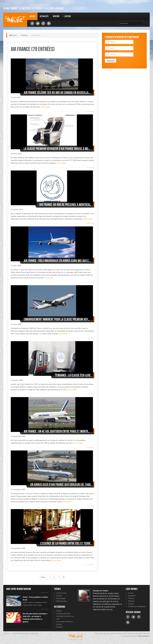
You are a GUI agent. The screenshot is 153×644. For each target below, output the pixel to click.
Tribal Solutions (143, 636)
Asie (58, 619)
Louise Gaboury (15, 20)
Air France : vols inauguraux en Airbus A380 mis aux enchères (57, 261)
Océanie (59, 627)
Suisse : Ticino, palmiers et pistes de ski (35, 598)
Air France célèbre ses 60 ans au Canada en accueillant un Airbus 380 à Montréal (57, 93)
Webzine (56, 16)
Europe (59, 624)
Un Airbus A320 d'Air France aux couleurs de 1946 (60, 485)
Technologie (61, 598)
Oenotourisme (62, 601)
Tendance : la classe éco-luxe (73, 375)
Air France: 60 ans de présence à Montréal (65, 205)
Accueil (32, 16)
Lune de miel (61, 593)
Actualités (44, 16)
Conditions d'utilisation (137, 606)
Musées (59, 596)
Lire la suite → (46, 107)
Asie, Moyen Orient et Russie (66, 621)
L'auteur (67, 16)
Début (43, 577)
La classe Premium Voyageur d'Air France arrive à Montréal (57, 149)
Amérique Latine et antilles (66, 616)
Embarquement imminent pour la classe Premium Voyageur (57, 319)
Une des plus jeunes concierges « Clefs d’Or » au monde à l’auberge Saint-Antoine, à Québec (35, 618)
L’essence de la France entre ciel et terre (65, 543)
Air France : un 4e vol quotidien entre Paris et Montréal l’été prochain (57, 431)
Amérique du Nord (63, 613)
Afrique (59, 611)
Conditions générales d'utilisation (26, 633)
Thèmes (25, 35)
